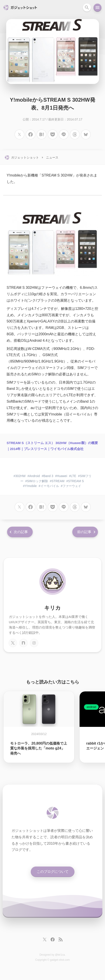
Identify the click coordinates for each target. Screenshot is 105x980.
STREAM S (76, 481)
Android (34, 476)
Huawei (62, 476)
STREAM (58, 481)
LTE (73, 476)
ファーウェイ (72, 486)
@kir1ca (60, 955)
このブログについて (53, 872)
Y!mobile (31, 486)
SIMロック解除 (37, 481)
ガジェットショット (25, 157)
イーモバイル (50, 486)
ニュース (52, 157)
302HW (20, 476)
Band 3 (48, 476)
